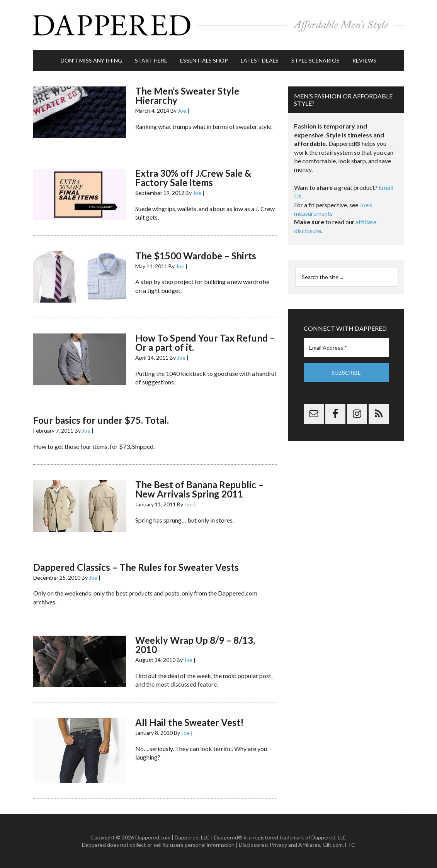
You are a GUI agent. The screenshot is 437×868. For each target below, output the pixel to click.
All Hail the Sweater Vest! (190, 722)
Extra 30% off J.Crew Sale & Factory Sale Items (193, 178)
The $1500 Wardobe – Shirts (196, 256)
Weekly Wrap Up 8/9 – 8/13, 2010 (195, 645)
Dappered (219, 25)
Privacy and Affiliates (295, 845)
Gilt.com (333, 845)
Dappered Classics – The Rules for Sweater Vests (136, 567)
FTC (350, 845)
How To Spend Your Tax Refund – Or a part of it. (205, 343)
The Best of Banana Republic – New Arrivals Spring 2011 (199, 489)
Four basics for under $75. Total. (101, 420)
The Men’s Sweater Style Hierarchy (187, 96)
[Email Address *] (346, 348)
